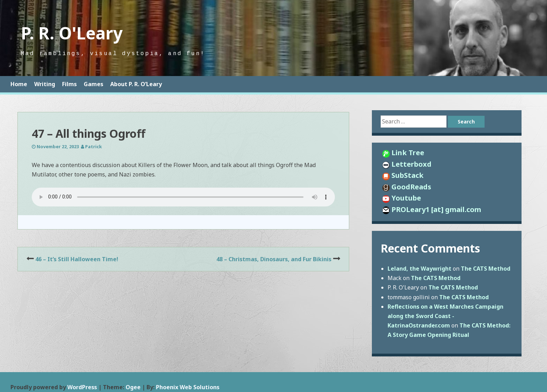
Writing (45, 84)
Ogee (133, 387)
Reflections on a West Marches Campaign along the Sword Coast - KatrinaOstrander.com (445, 316)
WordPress (82, 387)
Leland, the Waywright (419, 269)
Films (69, 84)
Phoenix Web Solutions (188, 387)
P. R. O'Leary (72, 33)
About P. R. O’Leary (136, 84)
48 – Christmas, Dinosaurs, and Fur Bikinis (274, 259)
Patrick (93, 146)
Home (19, 84)
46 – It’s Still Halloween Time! (77, 259)
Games (93, 84)
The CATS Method (486, 269)
